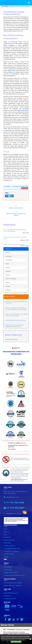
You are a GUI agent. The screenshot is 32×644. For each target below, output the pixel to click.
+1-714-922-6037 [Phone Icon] (15, 508)
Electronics (8, 275)
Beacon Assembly (9, 540)
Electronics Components (11, 279)
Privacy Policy (8, 567)
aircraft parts (25, 188)
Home (3, 6)
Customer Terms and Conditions (13, 583)
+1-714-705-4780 (15, 502)
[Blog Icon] (22, 619)
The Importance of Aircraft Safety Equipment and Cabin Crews (15, 326)
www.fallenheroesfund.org (18, 479)
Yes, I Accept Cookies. (16, 642)
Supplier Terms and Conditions (13, 586)
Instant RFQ (7, 596)
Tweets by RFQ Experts (11, 339)
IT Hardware (8, 290)
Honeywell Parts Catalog (11, 551)
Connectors (8, 271)
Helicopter (8, 286)
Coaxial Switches (9, 554)
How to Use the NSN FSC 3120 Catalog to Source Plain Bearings (15, 230)
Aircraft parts (8, 256)
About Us (6, 532)
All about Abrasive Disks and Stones (15, 320)
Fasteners (8, 282)
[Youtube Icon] (14, 619)
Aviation (7, 264)
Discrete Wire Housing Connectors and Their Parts (16, 302)
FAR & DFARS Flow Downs (11, 593)
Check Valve (7, 543)
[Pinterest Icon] (18, 619)
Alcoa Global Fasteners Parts (12, 548)
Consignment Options (10, 599)
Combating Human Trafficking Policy (14, 575)
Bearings (8, 267)
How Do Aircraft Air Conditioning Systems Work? (15, 238)
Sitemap (6, 557)
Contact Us (7, 537)
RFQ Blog (9, 3)
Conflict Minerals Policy (11, 572)
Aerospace (8, 253)
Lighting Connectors (10, 546)
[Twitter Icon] (10, 619)
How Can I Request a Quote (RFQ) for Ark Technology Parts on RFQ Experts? (16, 309)
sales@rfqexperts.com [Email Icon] (12, 497)
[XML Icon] (5, 559)
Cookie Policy (8, 570)
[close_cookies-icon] (30, 639)
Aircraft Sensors (9, 260)
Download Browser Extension (16, 513)
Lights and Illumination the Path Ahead (14, 244)
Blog (7, 6)
